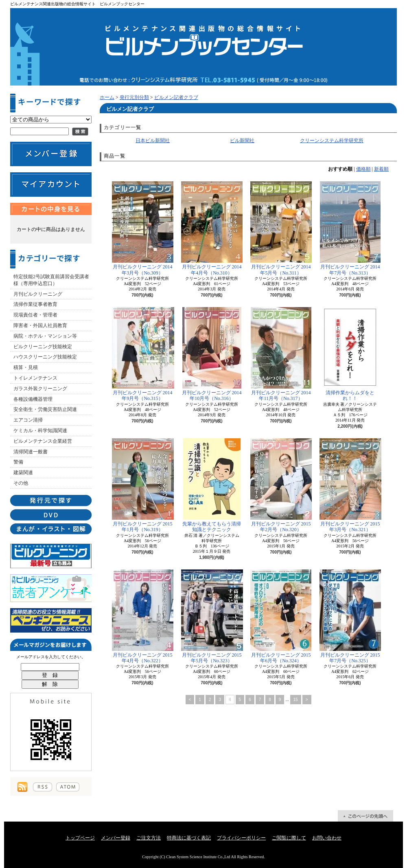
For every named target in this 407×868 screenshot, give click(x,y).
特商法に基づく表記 (189, 838)
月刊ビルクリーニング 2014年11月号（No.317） (281, 354)
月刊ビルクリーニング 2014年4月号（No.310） (212, 228)
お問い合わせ (327, 838)
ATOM (68, 787)
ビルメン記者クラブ (176, 97)
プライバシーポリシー (241, 838)
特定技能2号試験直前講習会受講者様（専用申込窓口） (51, 280)
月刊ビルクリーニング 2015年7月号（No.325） (350, 616)
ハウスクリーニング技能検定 (45, 357)
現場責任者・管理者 (35, 315)
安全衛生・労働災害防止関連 (45, 409)
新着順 (381, 169)
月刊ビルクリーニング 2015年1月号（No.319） (142, 485)
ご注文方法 (149, 838)
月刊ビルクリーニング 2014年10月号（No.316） (212, 354)
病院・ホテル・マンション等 (45, 336)
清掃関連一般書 (31, 452)
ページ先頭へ (365, 816)
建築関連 (23, 472)
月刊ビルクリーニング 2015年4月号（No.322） (142, 616)
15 (296, 700)
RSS (43, 787)
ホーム (107, 97)
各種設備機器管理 (33, 399)
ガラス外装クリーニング (40, 389)
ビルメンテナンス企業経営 (43, 441)
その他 (21, 483)
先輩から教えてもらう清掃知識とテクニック (212, 485)
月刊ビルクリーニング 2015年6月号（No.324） (281, 616)
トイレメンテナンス (35, 378)
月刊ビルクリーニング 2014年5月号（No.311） (281, 228)
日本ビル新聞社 (153, 141)
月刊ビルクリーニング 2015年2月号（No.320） (281, 485)
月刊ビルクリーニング (38, 294)
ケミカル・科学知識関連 (40, 431)
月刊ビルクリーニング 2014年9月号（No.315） (142, 354)
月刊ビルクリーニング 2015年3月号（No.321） (350, 485)
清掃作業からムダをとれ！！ (350, 354)
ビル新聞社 (242, 141)
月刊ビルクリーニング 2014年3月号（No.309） (142, 228)
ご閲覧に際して (289, 838)
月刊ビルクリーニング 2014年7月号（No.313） (350, 228)
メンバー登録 (116, 838)
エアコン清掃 (28, 420)
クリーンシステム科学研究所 (332, 141)
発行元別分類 (134, 97)
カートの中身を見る (51, 209)
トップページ (80, 838)
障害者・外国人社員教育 (40, 325)
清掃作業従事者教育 (35, 304)
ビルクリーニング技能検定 (43, 347)
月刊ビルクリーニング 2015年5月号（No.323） (212, 616)
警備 (18, 462)
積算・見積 (26, 367)
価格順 (363, 169)
